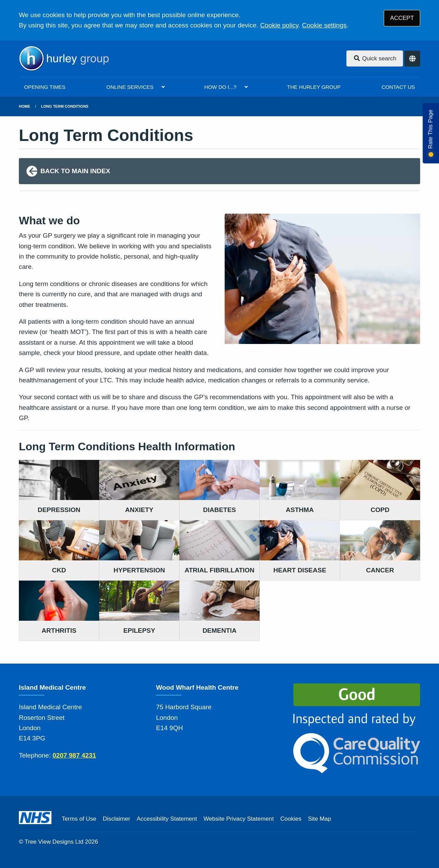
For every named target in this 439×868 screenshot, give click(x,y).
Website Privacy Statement (239, 819)
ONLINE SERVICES (130, 87)
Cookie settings (324, 25)
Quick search (375, 58)
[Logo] (64, 59)
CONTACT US (398, 87)
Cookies (291, 819)
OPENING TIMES (45, 87)
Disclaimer (117, 819)
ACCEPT (402, 18)
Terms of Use (79, 819)
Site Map (319, 819)
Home (25, 106)
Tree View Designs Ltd (54, 842)
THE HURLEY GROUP (314, 87)
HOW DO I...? (220, 87)
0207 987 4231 (74, 755)
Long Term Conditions (65, 106)
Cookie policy (279, 25)
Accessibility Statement (167, 819)
